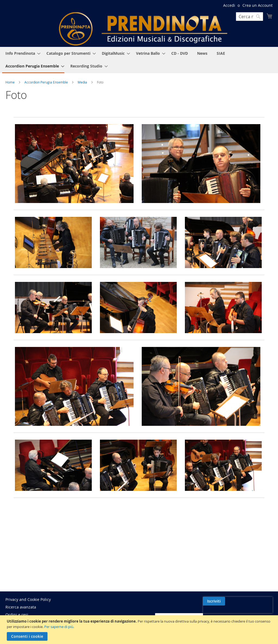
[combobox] (249, 17)
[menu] (139, 60)
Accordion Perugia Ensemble (47, 82)
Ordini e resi (17, 615)
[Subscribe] (261, 601)
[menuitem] (21, 53)
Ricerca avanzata (21, 607)
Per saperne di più (59, 627)
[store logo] (143, 29)
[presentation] (226, 614)
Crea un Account (258, 5)
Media (83, 82)
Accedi (229, 5)
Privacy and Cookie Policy (28, 599)
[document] (140, 630)
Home (10, 82)
